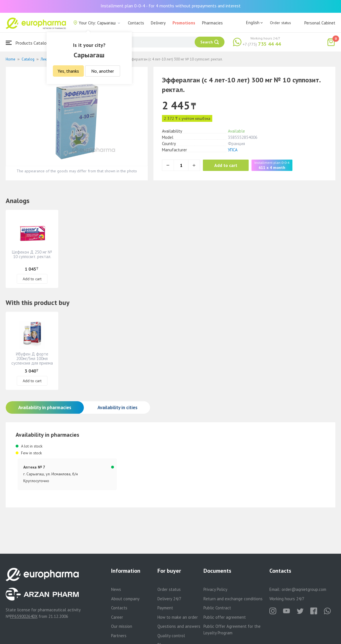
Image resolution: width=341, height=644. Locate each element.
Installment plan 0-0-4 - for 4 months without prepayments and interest (171, 6)
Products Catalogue (30, 43)
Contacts (136, 23)
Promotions (184, 23)
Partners (119, 636)
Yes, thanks (68, 71)
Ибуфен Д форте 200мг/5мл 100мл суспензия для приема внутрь (32, 361)
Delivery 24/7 (169, 599)
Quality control (171, 636)
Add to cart (226, 165)
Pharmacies (212, 23)
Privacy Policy (215, 589)
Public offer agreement (225, 617)
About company (125, 599)
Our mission (122, 626)
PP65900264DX (24, 616)
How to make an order (178, 617)
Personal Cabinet (320, 23)
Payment (165, 608)
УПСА (233, 150)
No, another (103, 71)
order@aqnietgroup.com (304, 589)
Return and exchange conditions (233, 599)
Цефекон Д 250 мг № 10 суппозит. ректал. (32, 254)
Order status (280, 23)
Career (117, 617)
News (116, 589)
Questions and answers (179, 626)
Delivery (158, 23)
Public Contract (217, 608)
